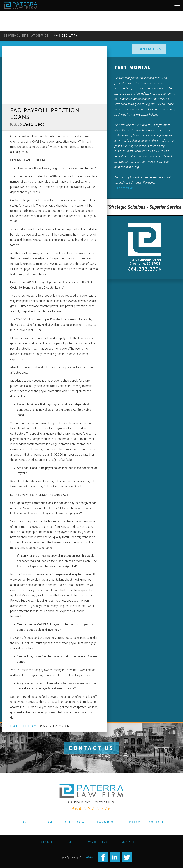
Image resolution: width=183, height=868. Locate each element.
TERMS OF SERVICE (97, 842)
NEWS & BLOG (105, 822)
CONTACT (156, 822)
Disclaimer (45, 842)
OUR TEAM (132, 822)
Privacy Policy (130, 842)
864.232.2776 (66, 36)
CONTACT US (91, 748)
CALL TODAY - (40, 726)
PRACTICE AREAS (73, 822)
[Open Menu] (177, 5)
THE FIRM (45, 822)
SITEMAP (69, 842)
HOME (24, 822)
